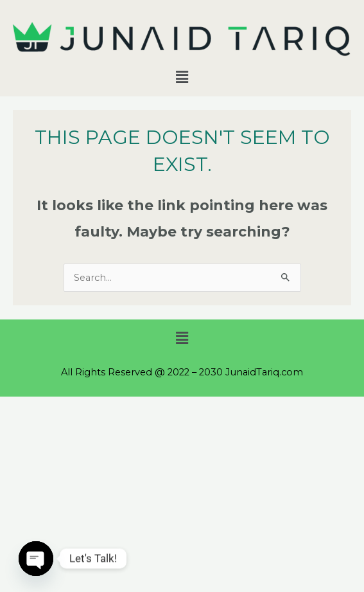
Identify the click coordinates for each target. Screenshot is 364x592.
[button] (182, 77)
